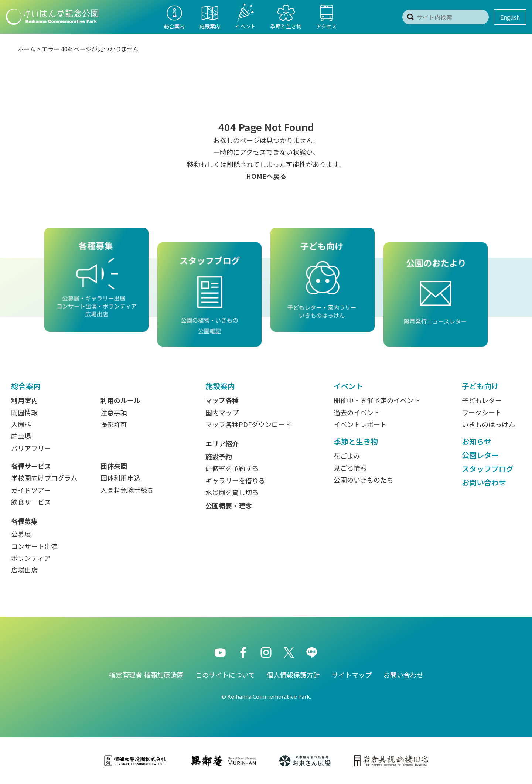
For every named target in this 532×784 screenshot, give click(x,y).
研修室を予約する (232, 468)
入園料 (21, 424)
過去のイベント (357, 412)
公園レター (480, 455)
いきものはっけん (488, 424)
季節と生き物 (356, 441)
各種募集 (24, 521)
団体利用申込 (120, 478)
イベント (348, 386)
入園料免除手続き (127, 490)
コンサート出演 (34, 546)
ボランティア (31, 558)
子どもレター (482, 400)
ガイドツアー (31, 490)
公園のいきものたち (364, 480)
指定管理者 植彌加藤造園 (146, 675)
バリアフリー (31, 448)
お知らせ (477, 441)
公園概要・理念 (229, 505)
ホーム (27, 49)
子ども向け (480, 386)
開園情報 (24, 412)
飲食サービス (31, 502)
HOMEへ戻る (266, 176)
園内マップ (222, 412)
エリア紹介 (222, 443)
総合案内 (26, 386)
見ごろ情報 (350, 468)
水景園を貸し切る (232, 492)
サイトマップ (352, 675)
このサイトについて (225, 675)
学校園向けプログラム (44, 478)
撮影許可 (114, 424)
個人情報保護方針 (293, 675)
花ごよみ (347, 456)
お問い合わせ (484, 482)
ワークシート (482, 412)
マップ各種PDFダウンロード (248, 424)
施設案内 (220, 386)
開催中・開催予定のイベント (377, 400)
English (510, 17)
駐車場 (21, 436)
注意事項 (114, 412)
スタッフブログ (488, 469)
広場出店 (24, 570)
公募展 (21, 534)
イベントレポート (360, 424)
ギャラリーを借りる (235, 480)
